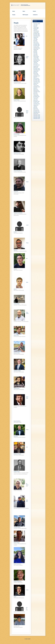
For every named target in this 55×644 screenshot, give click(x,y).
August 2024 (36, 29)
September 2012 (37, 104)
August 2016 (36, 83)
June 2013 (35, 99)
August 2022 (36, 49)
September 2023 (37, 36)
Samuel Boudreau (17, 153)
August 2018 (36, 71)
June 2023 (35, 40)
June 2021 (35, 54)
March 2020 (36, 64)
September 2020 (37, 60)
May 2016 (35, 84)
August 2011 (36, 114)
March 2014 (36, 94)
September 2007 (37, 118)
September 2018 (37, 70)
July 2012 (35, 106)
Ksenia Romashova (17, 564)
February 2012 (36, 110)
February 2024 (36, 31)
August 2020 (36, 61)
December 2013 (36, 97)
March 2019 (36, 67)
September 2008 (37, 117)
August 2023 (36, 37)
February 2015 (36, 91)
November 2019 (36, 65)
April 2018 (35, 72)
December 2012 (36, 101)
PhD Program (25, 15)
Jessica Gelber (17, 304)
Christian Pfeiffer (17, 527)
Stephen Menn (17, 472)
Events (34, 11)
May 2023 (35, 41)
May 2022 (35, 52)
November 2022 (36, 46)
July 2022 (35, 50)
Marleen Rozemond (18, 581)
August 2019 (36, 66)
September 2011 (37, 112)
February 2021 (36, 57)
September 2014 (37, 92)
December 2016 (36, 80)
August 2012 (36, 105)
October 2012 (36, 103)
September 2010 (37, 115)
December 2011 (36, 111)
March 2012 (36, 109)
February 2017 (36, 78)
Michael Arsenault (17, 82)
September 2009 (37, 116)
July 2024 (35, 30)
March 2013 (36, 100)
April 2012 (35, 108)
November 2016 (36, 81)
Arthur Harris (16, 335)
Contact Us (35, 15)
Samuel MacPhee (17, 421)
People (14, 15)
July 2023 (35, 38)
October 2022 (36, 47)
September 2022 (37, 48)
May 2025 (35, 26)
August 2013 (36, 98)
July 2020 (35, 63)
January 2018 (36, 75)
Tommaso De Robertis (18, 213)
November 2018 (36, 69)
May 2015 (35, 88)
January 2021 (36, 58)
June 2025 (35, 25)
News (24, 11)
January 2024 (36, 32)
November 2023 (36, 35)
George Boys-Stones (18, 171)
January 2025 (36, 27)
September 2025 (37, 24)
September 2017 (37, 76)
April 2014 (35, 93)
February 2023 (36, 43)
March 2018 (36, 74)
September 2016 (37, 82)
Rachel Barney (17, 100)
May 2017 (35, 77)
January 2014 (36, 95)
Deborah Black (17, 134)
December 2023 (36, 33)
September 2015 (37, 87)
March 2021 (36, 55)
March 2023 (36, 42)
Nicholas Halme (17, 353)
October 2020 (36, 59)
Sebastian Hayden (17, 371)
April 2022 (35, 53)
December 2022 (36, 44)
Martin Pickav (17, 543)
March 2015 (36, 89)
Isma (17, 388)
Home (14, 11)
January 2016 (36, 86)
